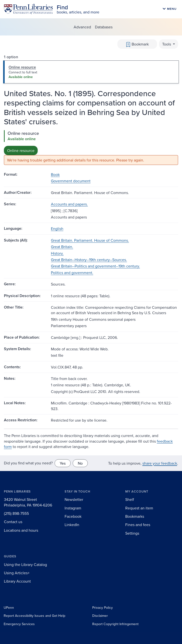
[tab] (91, 72)
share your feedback (160, 463)
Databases (104, 27)
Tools (167, 44)
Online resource (21, 150)
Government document (71, 181)
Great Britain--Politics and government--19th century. (95, 266)
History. (57, 253)
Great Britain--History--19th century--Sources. (89, 260)
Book (55, 174)
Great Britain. (62, 247)
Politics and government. (72, 273)
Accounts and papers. (69, 204)
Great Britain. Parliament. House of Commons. (90, 240)
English (57, 229)
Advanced (82, 27)
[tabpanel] (91, 148)
